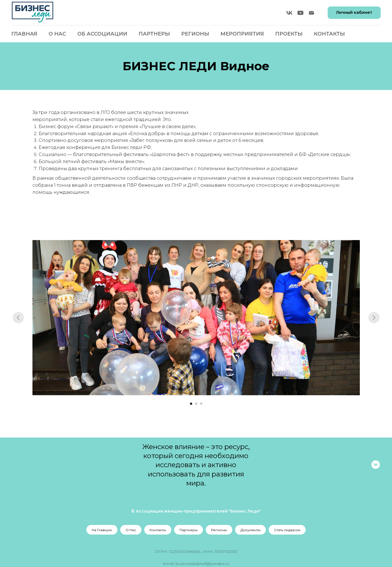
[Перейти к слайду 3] (201, 404)
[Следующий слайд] (374, 318)
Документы (250, 530)
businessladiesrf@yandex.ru (202, 564)
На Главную (102, 530)
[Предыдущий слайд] (18, 318)
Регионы (219, 530)
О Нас (57, 34)
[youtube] (300, 13)
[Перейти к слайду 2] (196, 404)
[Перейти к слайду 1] (191, 404)
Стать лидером (287, 530)
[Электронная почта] (311, 13)
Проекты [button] (289, 34)
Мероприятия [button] (242, 34)
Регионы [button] (195, 34)
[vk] (289, 13)
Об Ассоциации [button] (102, 34)
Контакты (329, 34)
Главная (24, 34)
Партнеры (154, 34)
